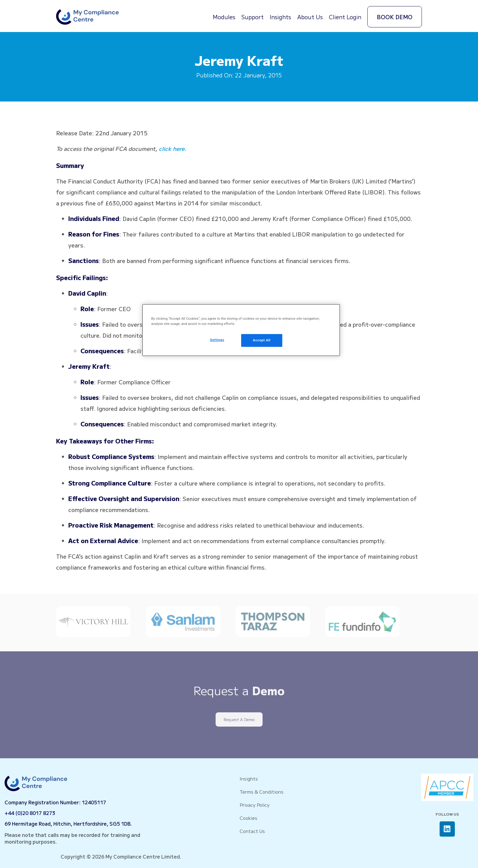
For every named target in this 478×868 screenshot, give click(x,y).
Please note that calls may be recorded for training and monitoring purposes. (72, 838)
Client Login (345, 17)
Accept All (262, 340)
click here (172, 148)
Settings (217, 340)
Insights (280, 17)
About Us (310, 17)
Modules (224, 17)
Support (253, 17)
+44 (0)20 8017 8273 (30, 813)
